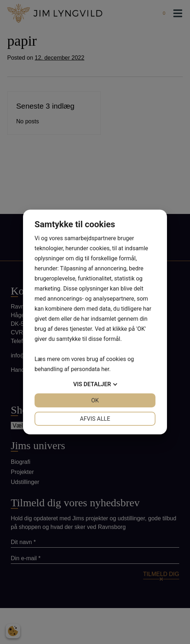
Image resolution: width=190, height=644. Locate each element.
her (105, 369)
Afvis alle (95, 419)
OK (95, 400)
